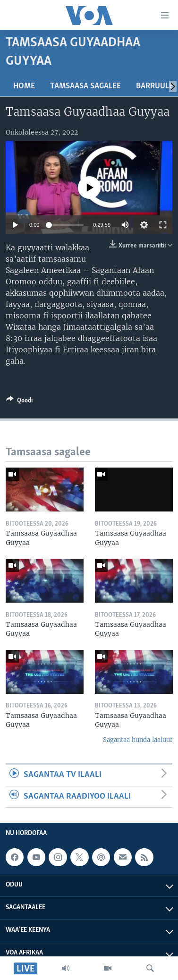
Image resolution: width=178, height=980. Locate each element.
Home (24, 86)
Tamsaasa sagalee (85, 86)
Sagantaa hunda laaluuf (138, 740)
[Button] (19, 402)
